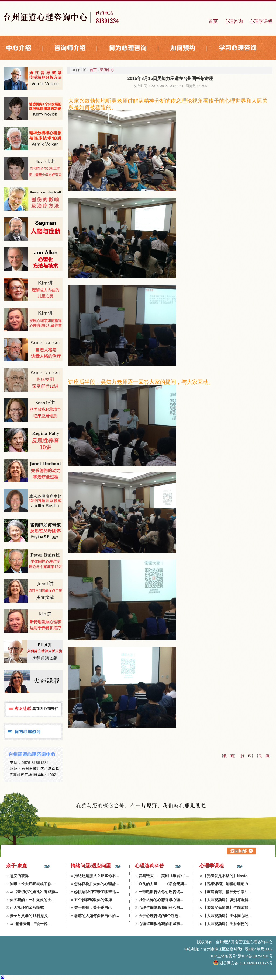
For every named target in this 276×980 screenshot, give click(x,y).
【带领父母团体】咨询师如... (227, 908)
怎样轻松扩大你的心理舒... (96, 884)
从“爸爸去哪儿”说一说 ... (31, 924)
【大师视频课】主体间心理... (227, 916)
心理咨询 (234, 21)
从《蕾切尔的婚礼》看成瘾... (34, 892)
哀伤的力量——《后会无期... (163, 884)
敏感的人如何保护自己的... (96, 916)
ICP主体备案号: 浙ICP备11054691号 (242, 956)
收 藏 (229, 756)
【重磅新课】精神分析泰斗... (227, 892)
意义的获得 (19, 876)
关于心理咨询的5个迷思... (160, 916)
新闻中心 (107, 70)
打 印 (246, 756)
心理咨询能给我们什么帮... (161, 908)
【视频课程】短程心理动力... (227, 884)
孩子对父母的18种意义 (29, 916)
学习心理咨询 (238, 48)
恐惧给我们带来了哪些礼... (96, 892)
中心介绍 (25, 48)
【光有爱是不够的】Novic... (227, 876)
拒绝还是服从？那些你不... (96, 876)
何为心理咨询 (134, 48)
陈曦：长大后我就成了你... (32, 884)
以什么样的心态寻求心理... (161, 900)
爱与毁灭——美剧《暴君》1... (164, 876)
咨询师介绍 (76, 48)
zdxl (269, 970)
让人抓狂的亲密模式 (27, 908)
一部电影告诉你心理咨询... (161, 892)
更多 (47, 866)
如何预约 (189, 48)
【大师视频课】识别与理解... (227, 900)
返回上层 (241, 851)
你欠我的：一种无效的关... (32, 900)
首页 (213, 21)
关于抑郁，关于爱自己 (93, 908)
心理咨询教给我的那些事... (161, 924)
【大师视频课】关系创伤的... (227, 924)
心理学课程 (261, 21)
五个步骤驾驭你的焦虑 (93, 900)
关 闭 (264, 756)
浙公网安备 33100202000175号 (243, 963)
